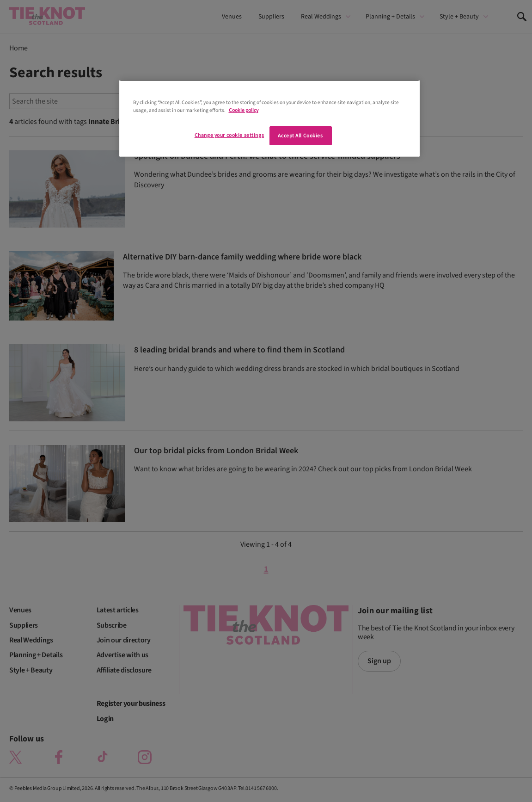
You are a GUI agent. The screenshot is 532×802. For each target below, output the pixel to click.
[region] (269, 118)
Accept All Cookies (300, 136)
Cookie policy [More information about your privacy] (244, 110)
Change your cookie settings (229, 135)
